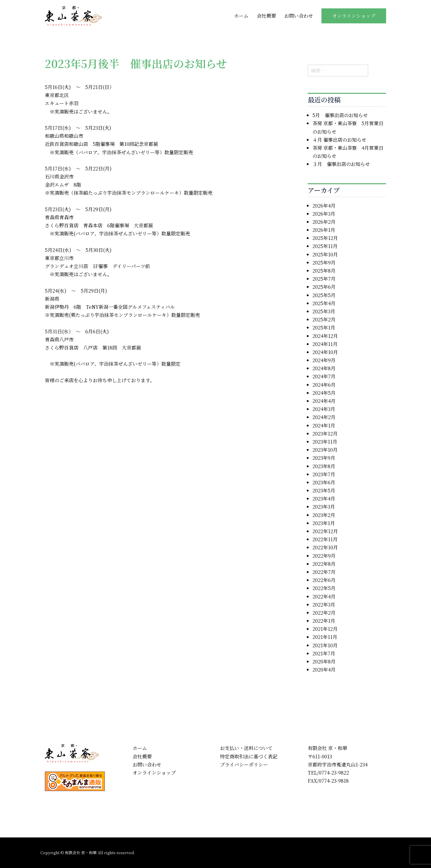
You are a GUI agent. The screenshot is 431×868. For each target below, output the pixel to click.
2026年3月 (324, 214)
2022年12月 (325, 531)
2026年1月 (324, 230)
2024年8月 (324, 368)
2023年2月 (324, 515)
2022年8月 (324, 564)
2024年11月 (325, 344)
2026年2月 (324, 222)
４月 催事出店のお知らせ (339, 140)
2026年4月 (324, 206)
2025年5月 (324, 295)
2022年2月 (324, 613)
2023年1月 (324, 523)
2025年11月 (325, 246)
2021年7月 (324, 653)
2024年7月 (324, 376)
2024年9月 (324, 360)
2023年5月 (324, 490)
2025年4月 (324, 303)
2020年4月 (324, 670)
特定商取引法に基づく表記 (249, 756)
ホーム (241, 16)
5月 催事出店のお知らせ (340, 115)
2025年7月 (324, 279)
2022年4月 (324, 596)
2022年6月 (324, 580)
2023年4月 (324, 499)
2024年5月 (324, 393)
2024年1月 (324, 425)
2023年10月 (325, 450)
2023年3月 (324, 507)
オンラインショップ (354, 16)
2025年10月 (325, 254)
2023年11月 (325, 442)
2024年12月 (325, 336)
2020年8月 (324, 661)
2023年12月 (325, 434)
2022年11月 (325, 539)
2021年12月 (325, 629)
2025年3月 (324, 311)
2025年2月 (324, 319)
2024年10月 (325, 352)
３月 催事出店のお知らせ (341, 164)
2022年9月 (324, 556)
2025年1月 (324, 328)
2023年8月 (324, 466)
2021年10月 (325, 645)
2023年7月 (324, 474)
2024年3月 (324, 409)
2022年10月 (325, 547)
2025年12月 (325, 238)
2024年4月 (324, 401)
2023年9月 (324, 458)
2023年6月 (324, 482)
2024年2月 (324, 417)
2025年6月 (324, 287)
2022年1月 (324, 621)
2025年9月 (324, 263)
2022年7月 (324, 572)
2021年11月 (325, 637)
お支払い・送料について (246, 748)
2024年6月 (324, 385)
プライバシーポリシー (244, 765)
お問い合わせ (299, 16)
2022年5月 (324, 588)
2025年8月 (324, 271)
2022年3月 (324, 605)
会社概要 (266, 16)
